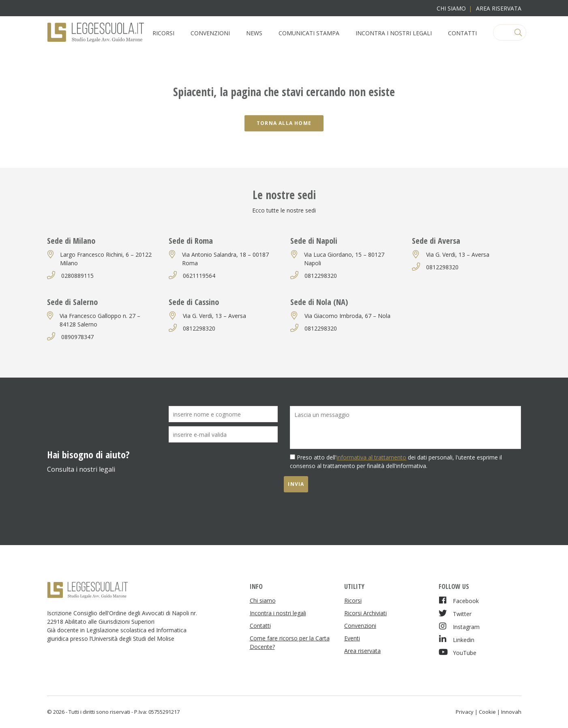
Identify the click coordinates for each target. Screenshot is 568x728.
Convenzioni (210, 33)
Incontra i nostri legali (394, 33)
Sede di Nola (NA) (319, 302)
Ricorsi (163, 33)
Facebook (459, 600)
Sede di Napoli (314, 241)
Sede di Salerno (72, 302)
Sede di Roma (191, 241)
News (254, 33)
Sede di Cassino (194, 302)
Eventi (352, 638)
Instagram (459, 626)
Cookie (487, 712)
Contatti (462, 33)
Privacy (465, 712)
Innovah (511, 712)
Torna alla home (284, 123)
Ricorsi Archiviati (365, 613)
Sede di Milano (71, 241)
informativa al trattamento (371, 457)
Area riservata (499, 8)
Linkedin (457, 639)
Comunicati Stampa (309, 33)
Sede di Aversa (436, 241)
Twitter (455, 613)
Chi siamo (451, 8)
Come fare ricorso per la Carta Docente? (290, 642)
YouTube (458, 652)
